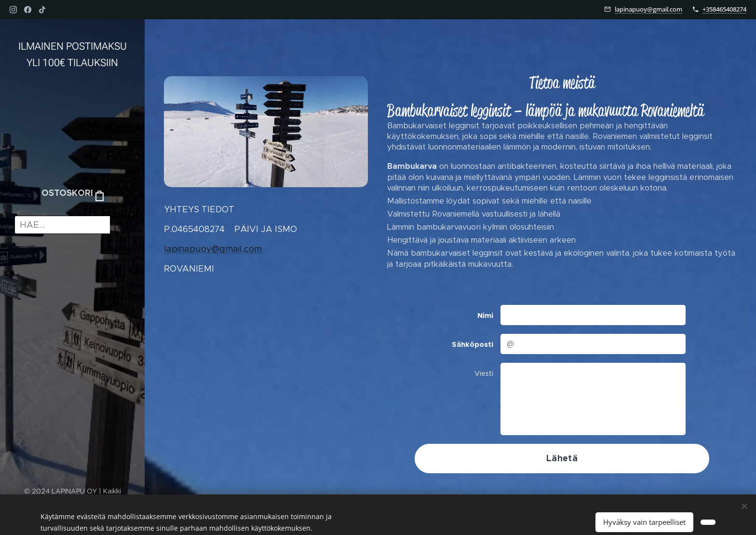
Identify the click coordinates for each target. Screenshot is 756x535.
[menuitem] (72, 269)
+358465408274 (724, 9)
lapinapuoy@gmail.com (648, 9)
